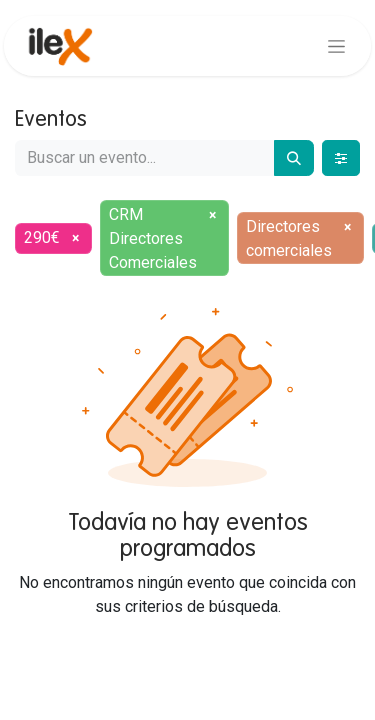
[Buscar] (294, 158)
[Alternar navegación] (336, 46)
